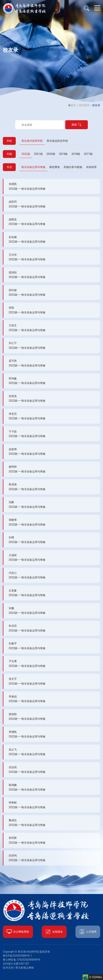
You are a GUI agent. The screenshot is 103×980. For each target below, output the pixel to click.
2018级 (76, 154)
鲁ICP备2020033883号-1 (17, 956)
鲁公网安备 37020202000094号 (22, 960)
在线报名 (54, 932)
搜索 (76, 125)
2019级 (63, 154)
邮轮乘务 (55, 167)
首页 (72, 105)
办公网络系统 (18, 932)
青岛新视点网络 (25, 968)
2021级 (38, 154)
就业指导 (84, 105)
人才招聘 (88, 932)
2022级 (26, 154)
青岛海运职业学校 (57, 141)
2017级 (88, 154)
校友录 (96, 105)
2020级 (51, 154)
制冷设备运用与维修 (33, 167)
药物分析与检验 (73, 167)
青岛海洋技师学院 (32, 141)
